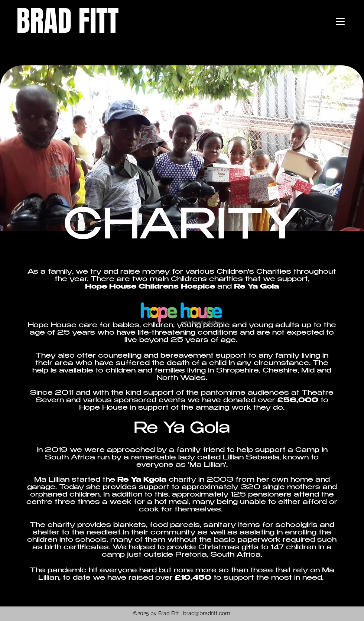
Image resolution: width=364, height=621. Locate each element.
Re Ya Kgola (142, 480)
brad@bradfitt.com (207, 613)
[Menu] (340, 22)
